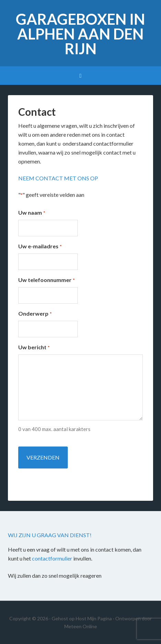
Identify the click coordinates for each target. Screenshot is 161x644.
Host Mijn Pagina (94, 618)
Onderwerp (35, 314)
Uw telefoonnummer (46, 280)
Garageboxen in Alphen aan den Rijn (80, 34)
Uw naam (31, 213)
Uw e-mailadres (40, 247)
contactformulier (52, 558)
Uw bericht (34, 348)
